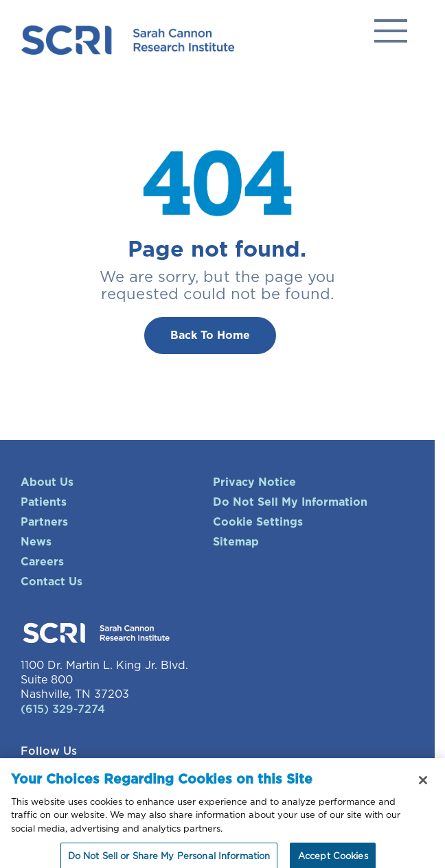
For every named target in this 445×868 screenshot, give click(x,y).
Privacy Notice (254, 482)
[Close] (423, 786)
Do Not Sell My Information (290, 502)
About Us (47, 482)
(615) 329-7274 (63, 709)
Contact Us (52, 582)
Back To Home (210, 336)
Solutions (391, 31)
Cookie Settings (258, 522)
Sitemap (236, 542)
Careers (42, 562)
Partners (44, 522)
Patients (44, 502)
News (36, 542)
